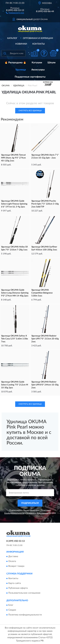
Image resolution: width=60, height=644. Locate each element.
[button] (15, 13)
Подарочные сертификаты (30, 77)
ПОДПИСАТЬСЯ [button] (30, 503)
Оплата (12, 561)
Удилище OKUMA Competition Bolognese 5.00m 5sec (42, 293)
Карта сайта (15, 583)
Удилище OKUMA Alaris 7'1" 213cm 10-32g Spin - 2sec (45, 156)
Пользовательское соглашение (24, 593)
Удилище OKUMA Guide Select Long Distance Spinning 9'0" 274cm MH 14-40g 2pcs (15, 293)
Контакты (39, 44)
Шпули (52, 63)
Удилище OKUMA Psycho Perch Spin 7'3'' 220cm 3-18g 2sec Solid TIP (45, 204)
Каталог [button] (12, 38)
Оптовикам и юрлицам (38, 38)
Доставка (13, 557)
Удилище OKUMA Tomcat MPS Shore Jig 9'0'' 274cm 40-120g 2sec (13, 158)
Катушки (37, 63)
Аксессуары (38, 70)
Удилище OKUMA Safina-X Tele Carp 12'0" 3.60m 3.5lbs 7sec (15, 339)
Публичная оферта (18, 588)
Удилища (21, 70)
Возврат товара (16, 566)
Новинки (21, 44)
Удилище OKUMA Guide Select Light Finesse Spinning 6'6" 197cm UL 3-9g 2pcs (14, 204)
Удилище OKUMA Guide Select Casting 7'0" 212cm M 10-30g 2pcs (15, 385)
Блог (11, 605)
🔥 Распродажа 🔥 (15, 63)
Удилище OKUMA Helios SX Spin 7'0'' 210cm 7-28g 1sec (14, 248)
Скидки (12, 610)
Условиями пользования (37, 513)
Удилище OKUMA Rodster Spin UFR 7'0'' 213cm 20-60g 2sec (45, 339)
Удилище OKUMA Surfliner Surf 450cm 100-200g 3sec (44, 248)
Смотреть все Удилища (30, 111)
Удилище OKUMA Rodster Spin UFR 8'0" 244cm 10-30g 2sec (45, 385)
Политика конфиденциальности (25, 615)
